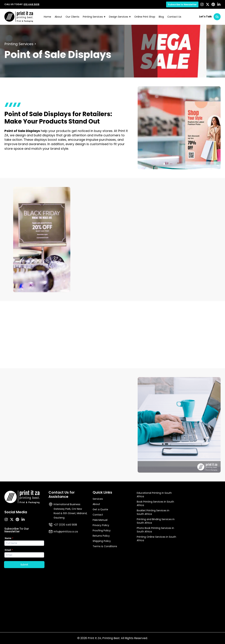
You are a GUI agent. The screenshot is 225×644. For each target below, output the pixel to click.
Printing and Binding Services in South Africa (156, 521)
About (96, 504)
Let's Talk (205, 17)
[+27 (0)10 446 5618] (51, 525)
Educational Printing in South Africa (154, 495)
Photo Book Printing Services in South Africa (155, 530)
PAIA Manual (100, 520)
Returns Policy (101, 536)
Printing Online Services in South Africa (156, 539)
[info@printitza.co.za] (51, 532)
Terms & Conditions (105, 546)
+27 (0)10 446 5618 (65, 525)
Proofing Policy (102, 530)
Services (98, 499)
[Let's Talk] (217, 17)
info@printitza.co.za (66, 532)
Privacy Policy (101, 525)
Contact (98, 515)
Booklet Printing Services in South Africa (153, 512)
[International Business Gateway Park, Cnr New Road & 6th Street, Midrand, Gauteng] (51, 504)
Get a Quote (100, 509)
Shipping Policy (102, 541)
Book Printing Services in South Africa (155, 503)
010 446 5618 (31, 4)
